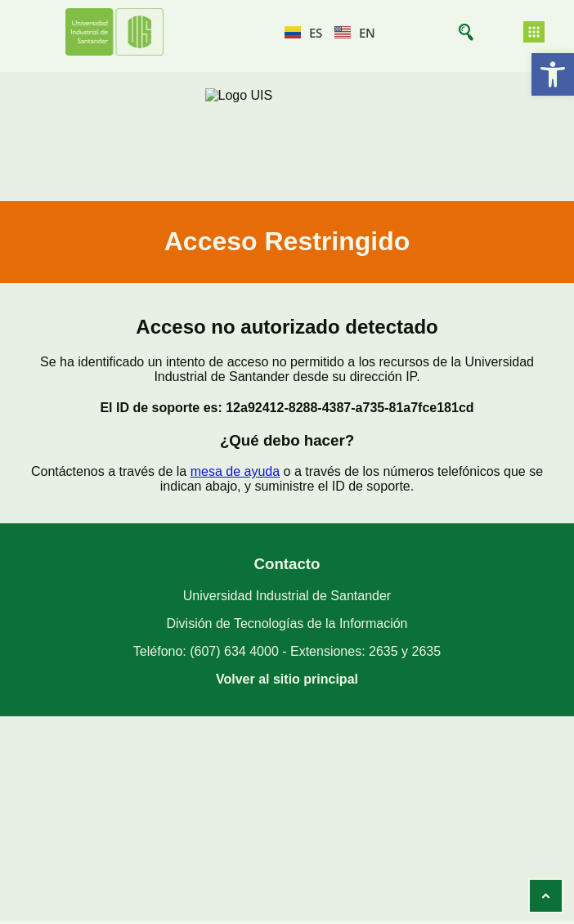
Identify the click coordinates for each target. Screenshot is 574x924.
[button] (553, 74)
